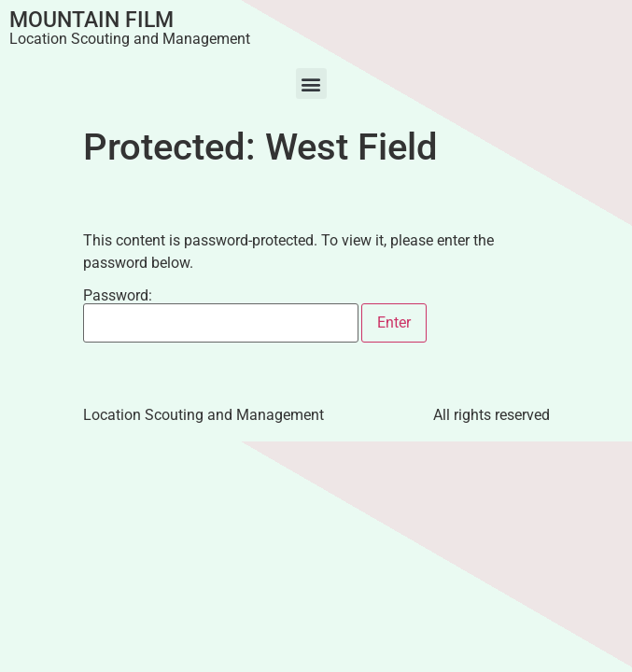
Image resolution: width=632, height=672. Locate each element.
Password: (221, 315)
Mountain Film (91, 20)
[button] (311, 84)
